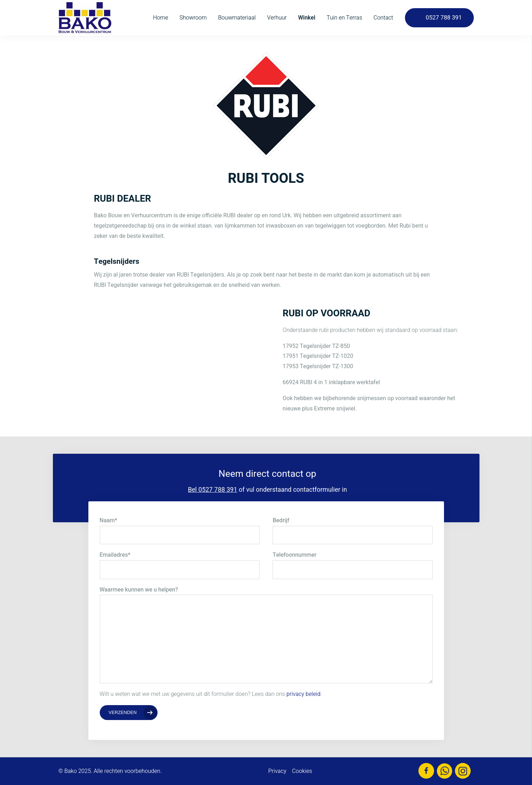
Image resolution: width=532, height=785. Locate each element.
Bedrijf (281, 520)
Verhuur (277, 18)
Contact (383, 18)
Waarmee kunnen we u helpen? (139, 590)
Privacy (277, 771)
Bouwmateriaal (237, 18)
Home (161, 18)
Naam (109, 520)
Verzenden (123, 712)
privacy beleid (303, 694)
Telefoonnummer (294, 555)
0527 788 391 (444, 18)
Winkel (307, 18)
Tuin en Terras (344, 18)
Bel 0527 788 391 (212, 490)
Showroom (193, 18)
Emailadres (115, 555)
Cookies (302, 771)
